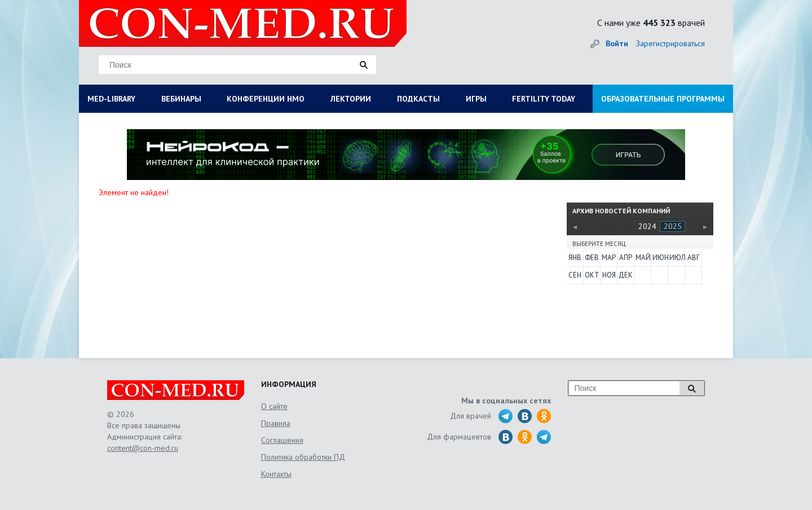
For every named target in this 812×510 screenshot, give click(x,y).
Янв (575, 258)
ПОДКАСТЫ (418, 99)
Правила (276, 423)
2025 (673, 226)
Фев (592, 258)
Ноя (609, 275)
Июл (677, 258)
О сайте (274, 406)
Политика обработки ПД (303, 457)
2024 (647, 226)
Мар (609, 258)
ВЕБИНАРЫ (181, 99)
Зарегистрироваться (670, 43)
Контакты (276, 474)
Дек (626, 275)
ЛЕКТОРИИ (351, 99)
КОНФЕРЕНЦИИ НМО (266, 99)
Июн (660, 258)
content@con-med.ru (143, 448)
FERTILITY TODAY (544, 99)
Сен (575, 275)
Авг (694, 258)
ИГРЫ (476, 99)
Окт (592, 275)
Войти (617, 43)
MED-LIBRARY (111, 99)
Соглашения (282, 440)
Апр (626, 258)
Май (643, 258)
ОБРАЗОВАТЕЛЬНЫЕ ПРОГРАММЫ (663, 99)
